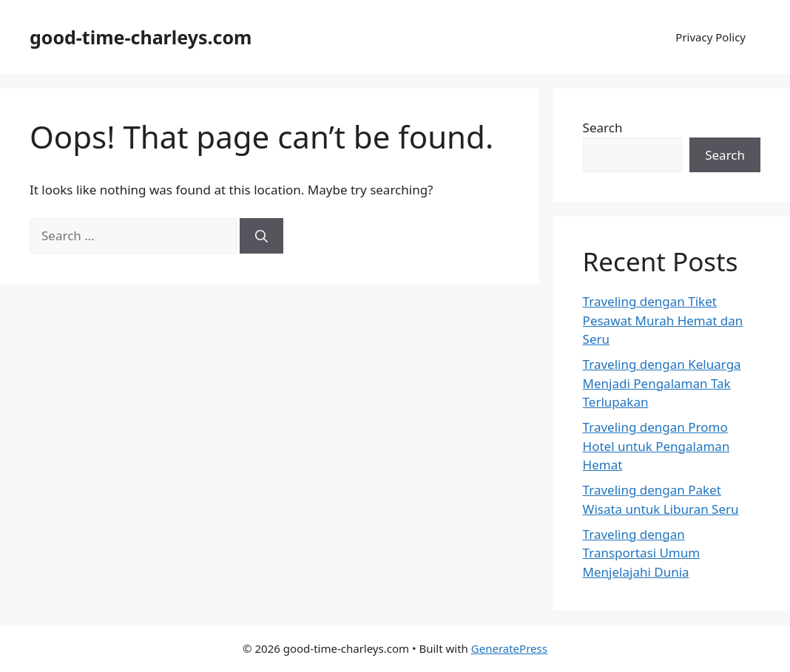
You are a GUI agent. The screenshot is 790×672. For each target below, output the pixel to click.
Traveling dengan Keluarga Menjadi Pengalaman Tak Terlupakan (662, 383)
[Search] (261, 236)
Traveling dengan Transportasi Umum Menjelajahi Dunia (642, 553)
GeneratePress (509, 648)
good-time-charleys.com (141, 37)
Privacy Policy (710, 37)
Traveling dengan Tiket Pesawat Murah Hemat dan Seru (663, 320)
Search (603, 128)
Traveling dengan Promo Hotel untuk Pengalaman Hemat (656, 446)
